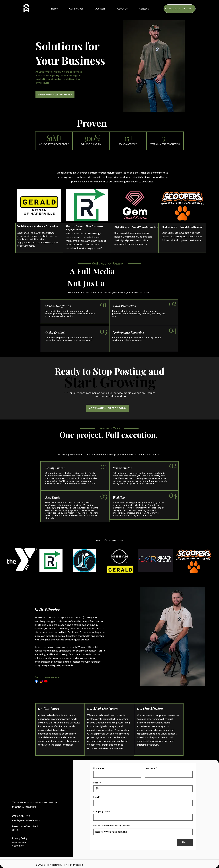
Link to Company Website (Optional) (112, 826)
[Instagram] (41, 681)
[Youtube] (46, 681)
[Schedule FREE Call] (180, 9)
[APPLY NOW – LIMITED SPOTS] (108, 408)
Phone (97, 783)
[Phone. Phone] (146, 789)
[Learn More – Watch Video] (55, 95)
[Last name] (168, 774)
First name (100, 768)
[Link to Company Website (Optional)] (142, 832)
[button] (144, 9)
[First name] (116, 774)
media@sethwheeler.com (26, 820)
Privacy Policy (20, 838)
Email (97, 797)
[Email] (142, 803)
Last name (151, 768)
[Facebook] (36, 681)
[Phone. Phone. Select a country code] (98, 789)
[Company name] (142, 817)
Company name (102, 812)
